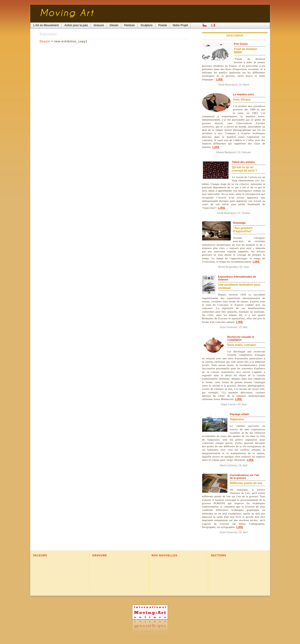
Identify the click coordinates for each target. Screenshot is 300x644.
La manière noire (244, 94)
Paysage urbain (239, 414)
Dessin (45, 41)
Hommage (239, 223)
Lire (219, 79)
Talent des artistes (243, 162)
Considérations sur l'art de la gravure (244, 477)
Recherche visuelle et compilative (241, 338)
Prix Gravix (241, 44)
